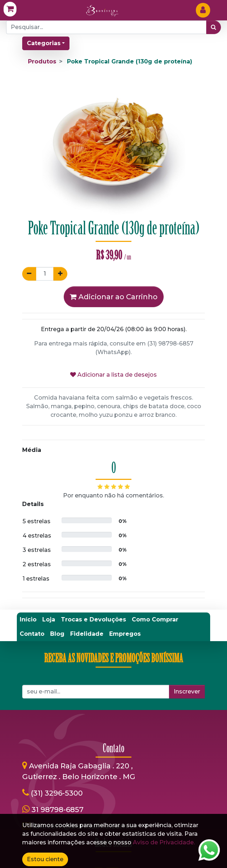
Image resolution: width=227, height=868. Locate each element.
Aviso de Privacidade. (164, 842)
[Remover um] (29, 274)
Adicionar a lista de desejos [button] (113, 375)
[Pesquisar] (214, 27)
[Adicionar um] (60, 274)
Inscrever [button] (187, 691)
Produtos (42, 61)
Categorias (44, 43)
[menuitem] (28, 620)
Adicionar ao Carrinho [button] (114, 297)
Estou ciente (45, 859)
